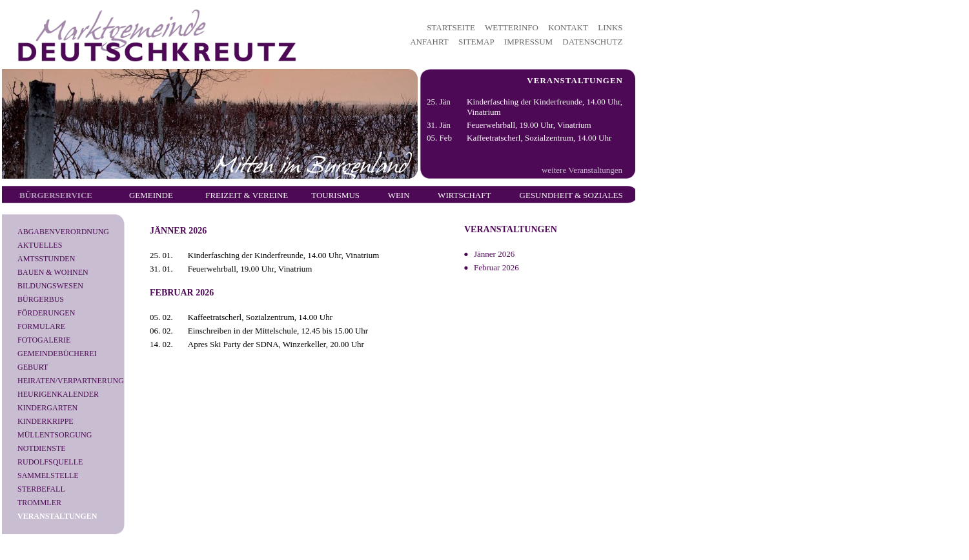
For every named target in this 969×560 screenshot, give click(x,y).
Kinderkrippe (46, 421)
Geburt (33, 367)
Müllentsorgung (55, 435)
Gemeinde (151, 195)
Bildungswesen (50, 286)
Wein (399, 195)
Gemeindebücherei (57, 354)
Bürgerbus (41, 299)
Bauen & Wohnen (53, 272)
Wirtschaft (464, 195)
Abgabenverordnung (63, 232)
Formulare (41, 326)
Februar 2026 (496, 267)
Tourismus (335, 195)
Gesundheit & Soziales (571, 195)
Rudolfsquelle (50, 462)
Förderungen (46, 313)
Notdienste (42, 448)
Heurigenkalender (58, 394)
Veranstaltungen (57, 516)
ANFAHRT (429, 42)
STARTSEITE (451, 27)
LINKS (610, 27)
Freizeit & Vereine (247, 195)
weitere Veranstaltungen (582, 170)
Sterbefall (41, 489)
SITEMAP (476, 42)
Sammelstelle (48, 475)
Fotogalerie (44, 340)
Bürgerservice (56, 195)
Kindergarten (47, 408)
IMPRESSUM (528, 42)
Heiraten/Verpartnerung (71, 381)
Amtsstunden (46, 259)
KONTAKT (568, 27)
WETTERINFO (512, 27)
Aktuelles (40, 245)
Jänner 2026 (494, 254)
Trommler (39, 503)
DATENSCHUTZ (592, 42)
